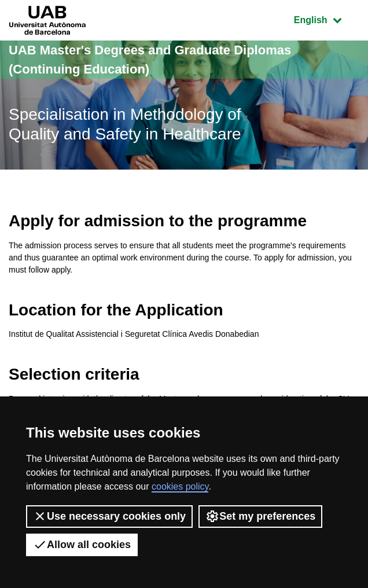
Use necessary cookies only (109, 516)
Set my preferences (260, 516)
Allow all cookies (82, 545)
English (326, 19)
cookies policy (180, 486)
